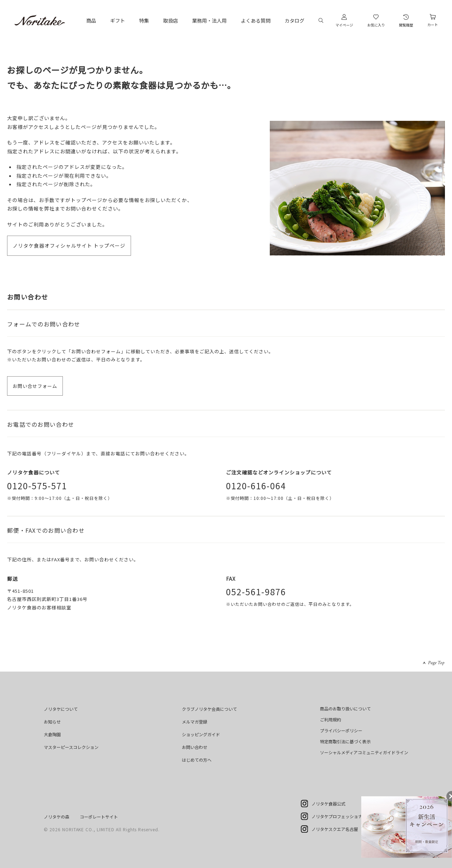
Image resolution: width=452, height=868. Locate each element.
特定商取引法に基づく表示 (345, 741)
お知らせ (52, 722)
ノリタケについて (61, 709)
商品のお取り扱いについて (345, 708)
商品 (91, 20)
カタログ (295, 20)
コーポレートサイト (99, 817)
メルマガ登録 (195, 722)
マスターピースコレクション (71, 747)
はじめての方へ (197, 760)
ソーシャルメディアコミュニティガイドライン (364, 752)
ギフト (118, 20)
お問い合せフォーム (35, 386)
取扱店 (171, 20)
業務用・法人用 (209, 20)
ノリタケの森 (56, 817)
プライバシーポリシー (341, 730)
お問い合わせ (195, 747)
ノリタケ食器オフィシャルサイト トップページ (69, 246)
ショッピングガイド (201, 734)
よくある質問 (256, 20)
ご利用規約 (331, 719)
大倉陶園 (52, 734)
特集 (144, 20)
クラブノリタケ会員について (209, 709)
